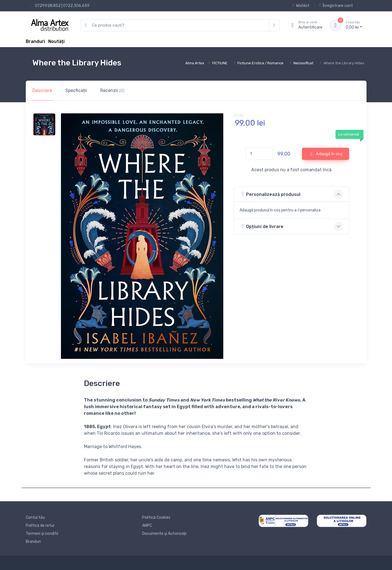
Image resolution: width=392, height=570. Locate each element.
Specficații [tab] (76, 90)
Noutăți (56, 41)
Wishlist (301, 6)
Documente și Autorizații (164, 534)
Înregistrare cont (336, 6)
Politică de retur (40, 526)
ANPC (147, 526)
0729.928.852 (48, 6)
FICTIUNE (220, 63)
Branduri (35, 41)
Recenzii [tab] (112, 90)
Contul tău (35, 517)
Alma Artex (195, 63)
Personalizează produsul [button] (271, 194)
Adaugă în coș (327, 154)
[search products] (175, 25)
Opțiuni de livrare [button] (263, 226)
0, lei (354, 25)
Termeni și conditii (42, 534)
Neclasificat (303, 63)
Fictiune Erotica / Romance (260, 63)
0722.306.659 (76, 6)
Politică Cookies (156, 517)
